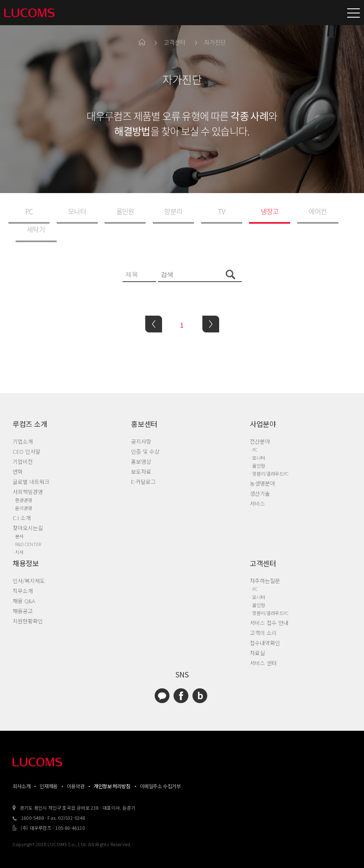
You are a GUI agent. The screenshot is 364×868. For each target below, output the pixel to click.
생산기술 (260, 475)
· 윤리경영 (22, 489)
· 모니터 (257, 439)
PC (26, 211)
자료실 (257, 634)
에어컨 (276, 211)
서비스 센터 (263, 644)
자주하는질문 (265, 562)
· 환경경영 (22, 481)
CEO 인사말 (26, 433)
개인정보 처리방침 (112, 767)
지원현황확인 (28, 603)
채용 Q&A (24, 582)
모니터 (67, 211)
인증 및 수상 (145, 433)
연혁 (18, 453)
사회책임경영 (28, 473)
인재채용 (48, 767)
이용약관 (76, 767)
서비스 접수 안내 (269, 604)
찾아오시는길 (28, 509)
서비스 (257, 485)
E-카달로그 (143, 463)
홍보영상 (141, 443)
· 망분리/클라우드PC (269, 455)
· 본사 (18, 518)
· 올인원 (257, 447)
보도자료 (141, 453)
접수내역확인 (265, 624)
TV (192, 211)
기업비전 (23, 443)
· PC (254, 431)
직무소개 (23, 572)
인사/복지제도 (29, 562)
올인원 (109, 211)
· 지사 (18, 533)
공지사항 (141, 423)
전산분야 (260, 423)
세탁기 (317, 211)
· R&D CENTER (27, 526)
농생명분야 (262, 465)
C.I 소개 (22, 499)
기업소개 (23, 423)
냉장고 (234, 211)
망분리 (151, 211)
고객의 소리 (263, 614)
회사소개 (21, 767)
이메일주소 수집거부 (160, 767)
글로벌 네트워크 (31, 463)
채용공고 (23, 592)
